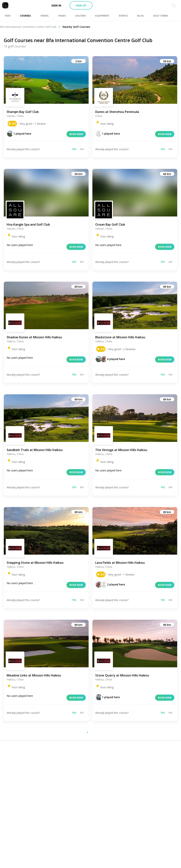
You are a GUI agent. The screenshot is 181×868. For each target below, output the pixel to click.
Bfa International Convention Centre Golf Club (30, 27)
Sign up (81, 5)
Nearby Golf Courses (76, 27)
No (82, 149)
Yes (74, 149)
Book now (76, 134)
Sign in (56, 5)
